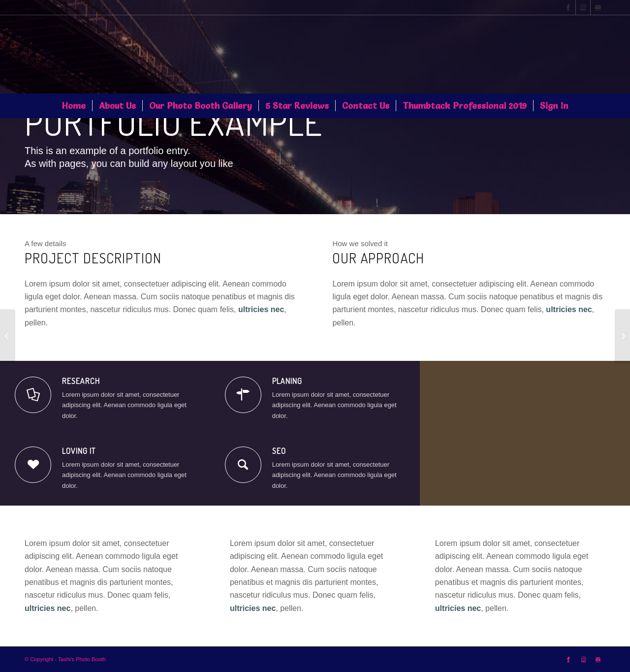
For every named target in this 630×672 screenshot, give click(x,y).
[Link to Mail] (598, 7)
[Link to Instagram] (583, 7)
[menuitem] (74, 106)
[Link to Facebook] (568, 7)
